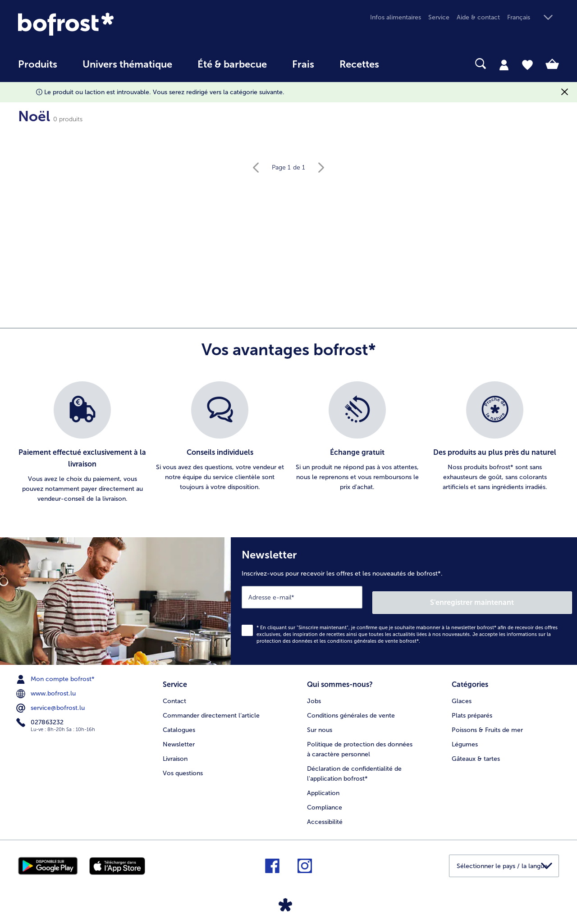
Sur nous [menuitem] (320, 722)
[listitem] (82, 443)
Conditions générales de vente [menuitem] (351, 707)
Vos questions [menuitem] (183, 765)
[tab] (504, 64)
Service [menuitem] (439, 17)
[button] (533, 18)
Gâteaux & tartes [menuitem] (476, 751)
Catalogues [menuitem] (179, 722)
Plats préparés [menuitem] (472, 707)
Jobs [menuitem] (314, 693)
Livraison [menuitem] (175, 751)
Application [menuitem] (323, 785)
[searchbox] (410, 64)
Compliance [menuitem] (325, 799)
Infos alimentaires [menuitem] (396, 17)
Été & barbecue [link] (232, 64)
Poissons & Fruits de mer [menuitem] (487, 722)
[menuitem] (38, 69)
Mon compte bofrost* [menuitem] (56, 674)
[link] (99, 24)
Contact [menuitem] (174, 693)
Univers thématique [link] (127, 64)
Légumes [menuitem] (465, 736)
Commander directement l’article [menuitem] (211, 707)
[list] (288, 443)
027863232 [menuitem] (41, 717)
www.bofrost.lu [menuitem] (47, 688)
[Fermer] (565, 92)
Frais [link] (303, 64)
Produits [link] (38, 64)
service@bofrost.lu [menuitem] (51, 703)
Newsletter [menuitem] (179, 736)
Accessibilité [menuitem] (325, 814)
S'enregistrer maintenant (518, 597)
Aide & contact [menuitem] (478, 17)
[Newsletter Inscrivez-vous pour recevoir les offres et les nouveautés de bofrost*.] (404, 598)
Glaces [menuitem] (462, 693)
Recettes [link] (359, 64)
